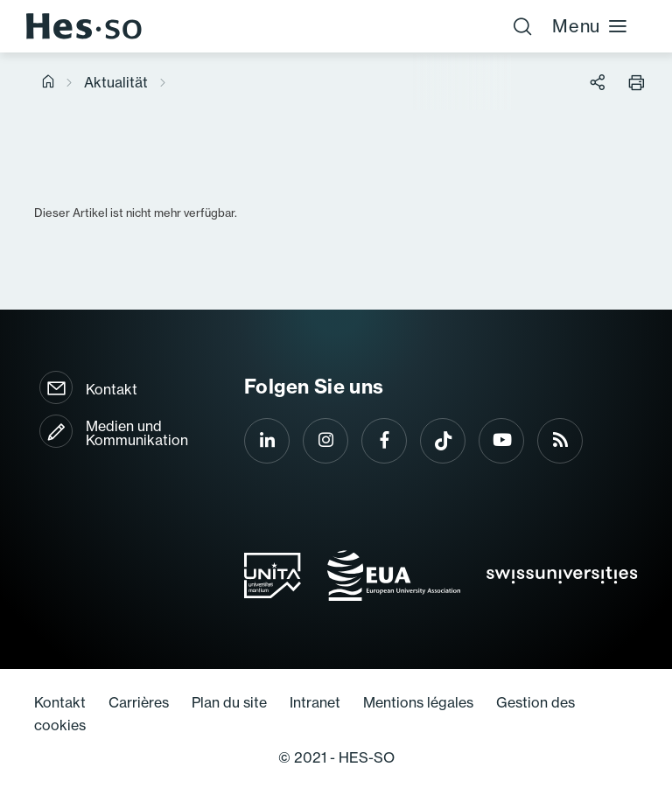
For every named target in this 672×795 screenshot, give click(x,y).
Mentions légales (418, 702)
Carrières (139, 702)
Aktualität (116, 82)
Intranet (315, 702)
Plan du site (229, 702)
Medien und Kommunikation (137, 433)
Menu (590, 26)
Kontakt (112, 389)
